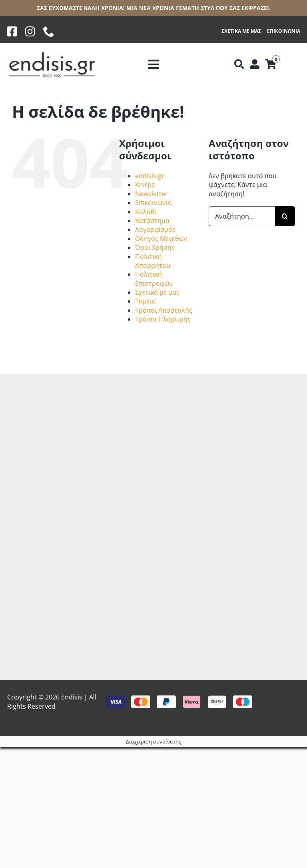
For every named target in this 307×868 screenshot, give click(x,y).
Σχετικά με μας (157, 292)
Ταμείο (146, 301)
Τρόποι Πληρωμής (163, 319)
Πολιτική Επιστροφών (154, 279)
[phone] (49, 32)
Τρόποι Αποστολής (164, 310)
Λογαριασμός (155, 229)
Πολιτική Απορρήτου (153, 261)
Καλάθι (146, 212)
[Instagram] (30, 32)
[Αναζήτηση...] (242, 216)
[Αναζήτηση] (239, 64)
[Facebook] (12, 32)
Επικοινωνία (153, 203)
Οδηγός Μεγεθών (161, 239)
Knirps (145, 185)
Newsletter (152, 194)
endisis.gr (150, 176)
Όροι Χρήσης (155, 247)
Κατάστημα (152, 221)
